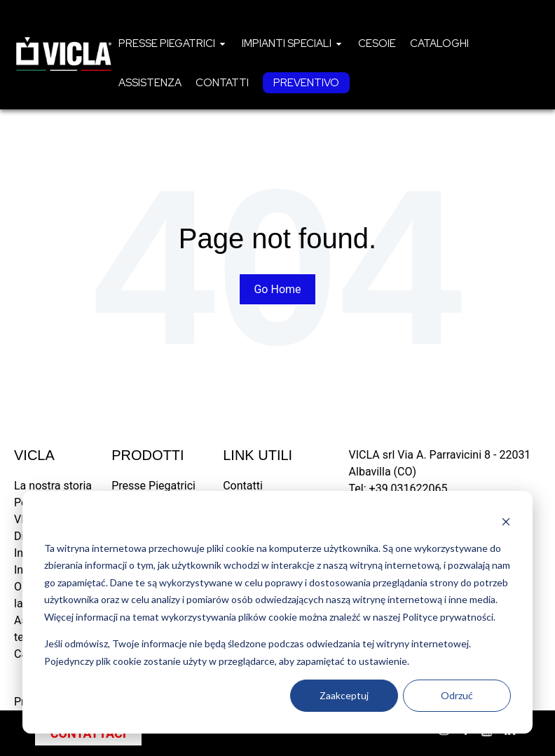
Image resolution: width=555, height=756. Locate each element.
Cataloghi (439, 43)
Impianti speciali (287, 43)
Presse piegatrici (167, 43)
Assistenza (150, 83)
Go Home (277, 289)
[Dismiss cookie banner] (506, 521)
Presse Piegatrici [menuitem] (153, 486)
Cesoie (377, 43)
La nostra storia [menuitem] (53, 486)
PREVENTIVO (306, 83)
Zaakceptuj (344, 695)
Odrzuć (457, 695)
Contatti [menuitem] (243, 486)
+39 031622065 (409, 488)
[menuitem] (173, 43)
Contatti (222, 83)
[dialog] (277, 612)
